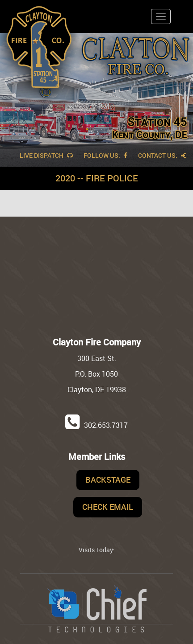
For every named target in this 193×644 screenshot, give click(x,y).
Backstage (108, 480)
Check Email (108, 507)
